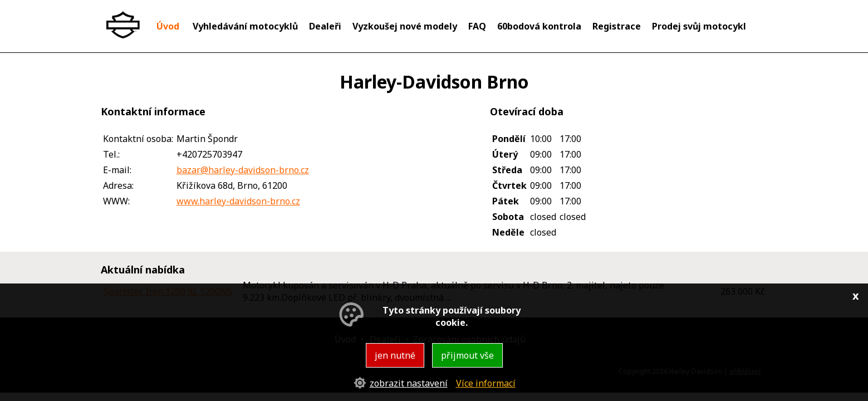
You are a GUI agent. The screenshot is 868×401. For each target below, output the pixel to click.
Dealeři (325, 26)
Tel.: (111, 154)
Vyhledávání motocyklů (245, 26)
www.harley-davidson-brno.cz (238, 201)
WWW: (116, 201)
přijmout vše (467, 355)
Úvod (168, 26)
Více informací (486, 383)
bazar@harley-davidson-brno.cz (243, 170)
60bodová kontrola (539, 26)
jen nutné (395, 355)
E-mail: (117, 170)
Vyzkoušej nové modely (405, 26)
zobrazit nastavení (409, 383)
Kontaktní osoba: (138, 139)
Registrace (617, 26)
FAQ (477, 26)
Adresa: (118, 185)
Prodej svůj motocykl (699, 26)
